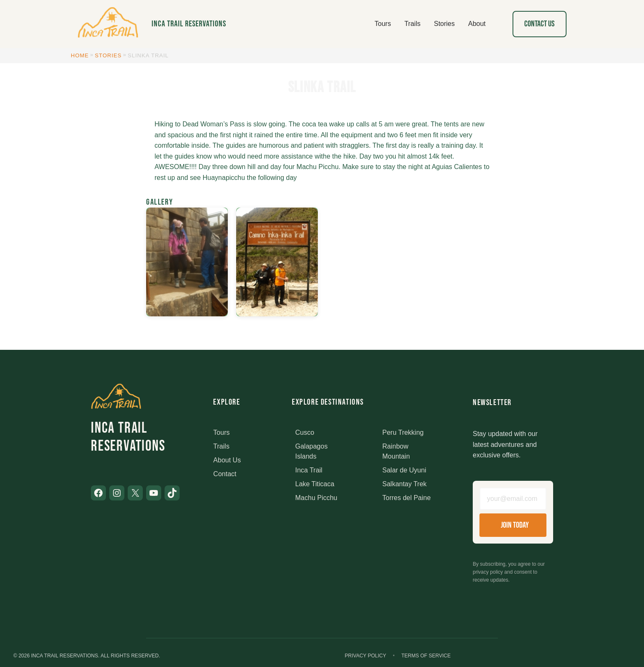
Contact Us (539, 24)
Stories (108, 55)
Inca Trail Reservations (189, 24)
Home (80, 55)
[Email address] (513, 499)
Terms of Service (426, 656)
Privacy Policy (365, 656)
